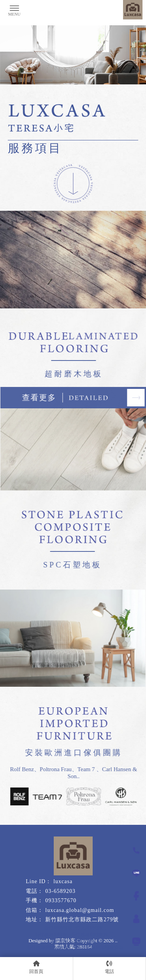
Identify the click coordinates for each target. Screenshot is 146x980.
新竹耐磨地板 (58, 928)
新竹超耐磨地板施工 (92, 934)
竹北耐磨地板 (90, 928)
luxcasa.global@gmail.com (80, 910)
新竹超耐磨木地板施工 (50, 948)
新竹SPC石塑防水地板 (74, 941)
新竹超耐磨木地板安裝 (100, 948)
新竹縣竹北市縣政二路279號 (82, 920)
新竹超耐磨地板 (51, 934)
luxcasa (63, 881)
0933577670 (61, 900)
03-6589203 (60, 891)
